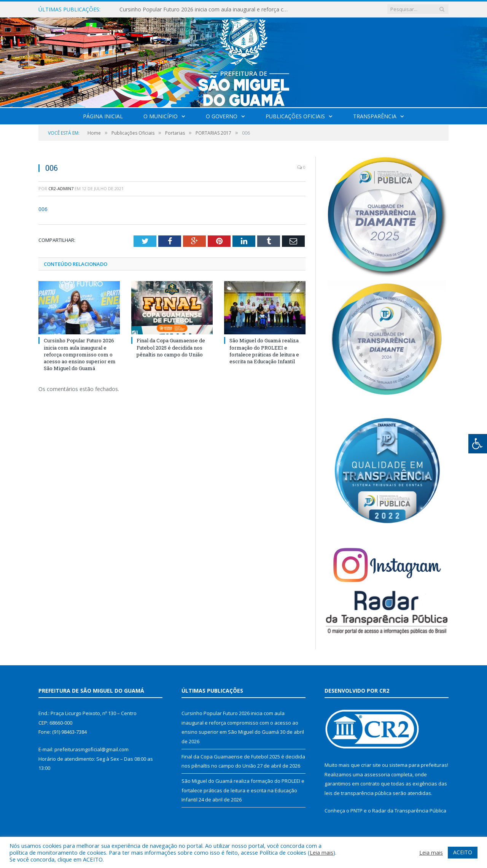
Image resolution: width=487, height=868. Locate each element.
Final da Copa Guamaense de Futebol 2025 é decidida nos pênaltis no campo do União (171, 347)
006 (43, 209)
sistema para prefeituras (418, 765)
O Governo (222, 116)
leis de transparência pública (358, 793)
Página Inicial (103, 116)
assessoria (377, 774)
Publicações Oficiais (295, 116)
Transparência (375, 116)
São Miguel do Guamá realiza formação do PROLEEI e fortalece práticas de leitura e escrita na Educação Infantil (264, 351)
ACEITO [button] (463, 852)
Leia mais (321, 852)
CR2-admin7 (61, 188)
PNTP (356, 811)
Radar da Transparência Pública (409, 811)
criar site (371, 765)
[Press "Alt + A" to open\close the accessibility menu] (478, 444)
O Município (161, 116)
